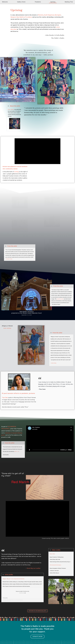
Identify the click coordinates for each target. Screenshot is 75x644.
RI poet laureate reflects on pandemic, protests (19, 393)
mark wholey (7, 328)
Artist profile (9, 575)
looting (16, 172)
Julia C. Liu (17, 451)
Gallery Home (21, 2)
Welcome (5, 2)
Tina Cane (5, 398)
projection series (60, 299)
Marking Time (69, 2)
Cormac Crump (9, 259)
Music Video (52, 554)
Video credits (56, 550)
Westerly (41, 15)
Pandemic (38, 2)
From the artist (12, 246)
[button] (15, 106)
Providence (29, 17)
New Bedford (21, 17)
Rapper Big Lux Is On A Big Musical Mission (16, 600)
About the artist (15, 106)
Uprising (53, 2)
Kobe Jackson (11, 109)
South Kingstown (49, 15)
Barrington (58, 15)
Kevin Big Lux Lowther (34, 568)
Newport (13, 17)
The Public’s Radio (6, 600)
